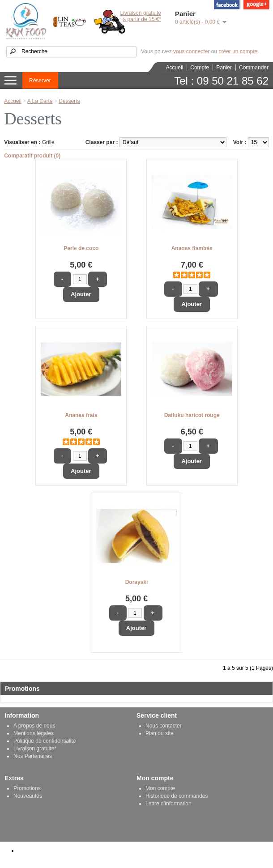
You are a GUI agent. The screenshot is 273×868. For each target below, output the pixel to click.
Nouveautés (28, 796)
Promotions (27, 788)
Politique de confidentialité (45, 741)
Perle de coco (81, 248)
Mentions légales (34, 733)
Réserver (40, 81)
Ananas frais (81, 415)
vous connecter (191, 51)
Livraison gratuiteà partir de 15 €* (141, 16)
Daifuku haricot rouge (192, 415)
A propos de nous (34, 726)
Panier (224, 68)
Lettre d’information (168, 804)
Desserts (69, 101)
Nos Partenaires (33, 756)
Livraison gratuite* (35, 749)
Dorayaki (137, 582)
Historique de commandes (177, 796)
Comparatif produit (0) (32, 156)
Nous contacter (164, 726)
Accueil (175, 68)
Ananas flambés (192, 248)
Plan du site (160, 733)
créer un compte (238, 51)
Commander (254, 68)
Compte (200, 68)
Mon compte (160, 788)
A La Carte (40, 101)
